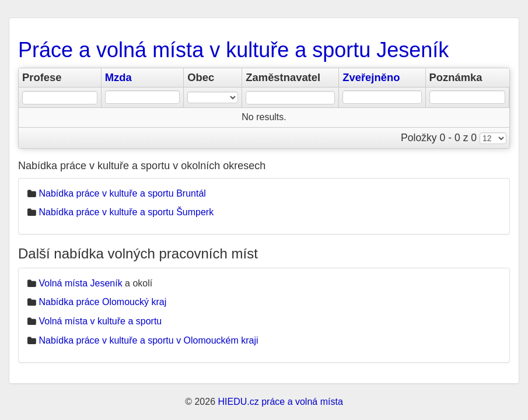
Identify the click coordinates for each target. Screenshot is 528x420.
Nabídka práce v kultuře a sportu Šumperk (126, 212)
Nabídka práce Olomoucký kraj (102, 302)
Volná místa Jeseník (80, 283)
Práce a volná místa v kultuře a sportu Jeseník (233, 50)
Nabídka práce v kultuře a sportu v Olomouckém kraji (148, 340)
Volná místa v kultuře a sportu (100, 321)
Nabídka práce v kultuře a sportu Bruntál (122, 193)
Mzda (118, 77)
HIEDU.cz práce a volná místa (280, 402)
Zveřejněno (371, 77)
